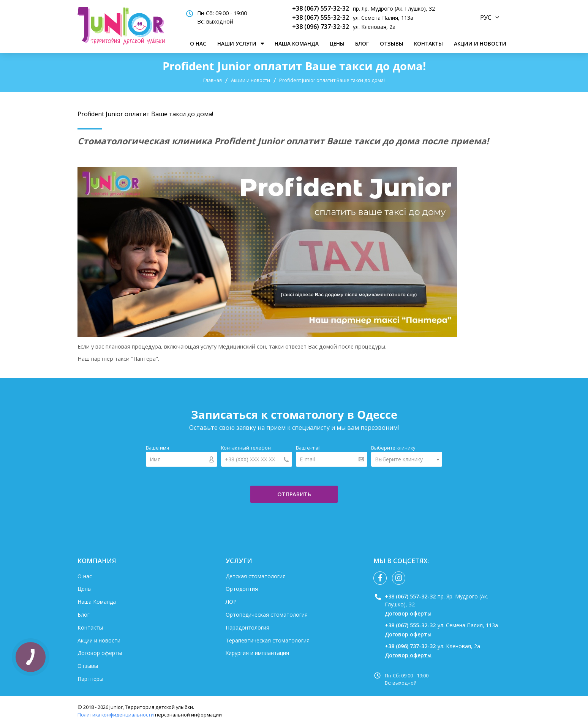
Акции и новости (480, 43)
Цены (337, 43)
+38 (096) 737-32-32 (321, 27)
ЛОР (231, 602)
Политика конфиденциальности (116, 715)
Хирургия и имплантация (257, 653)
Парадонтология (247, 627)
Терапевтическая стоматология (268, 640)
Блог (362, 43)
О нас (198, 43)
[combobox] (407, 459)
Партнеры (90, 679)
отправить (294, 494)
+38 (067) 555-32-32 (321, 17)
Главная (213, 80)
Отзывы (392, 43)
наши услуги (237, 43)
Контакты (428, 43)
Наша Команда (297, 43)
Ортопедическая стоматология (267, 615)
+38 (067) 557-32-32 (321, 8)
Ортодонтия (242, 589)
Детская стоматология (256, 576)
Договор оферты (100, 653)
